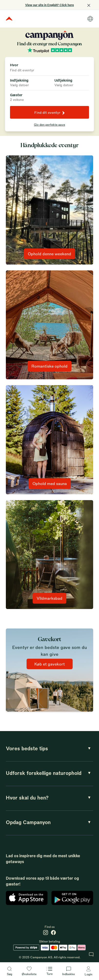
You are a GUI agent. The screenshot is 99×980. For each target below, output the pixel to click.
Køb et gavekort (50, 664)
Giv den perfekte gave (49, 124)
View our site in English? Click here (49, 5)
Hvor (14, 65)
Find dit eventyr (49, 113)
